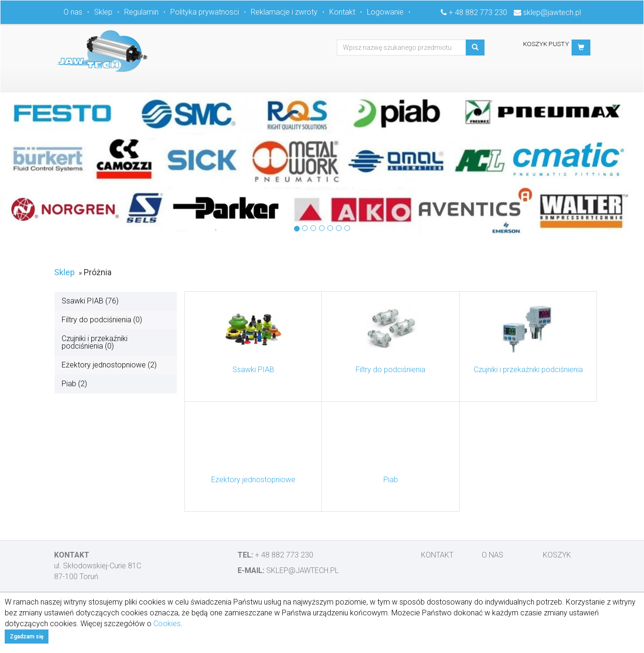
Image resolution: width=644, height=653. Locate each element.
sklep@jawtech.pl (552, 12)
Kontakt (342, 12)
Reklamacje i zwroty (284, 12)
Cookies (167, 624)
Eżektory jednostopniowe (253, 480)
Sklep (103, 12)
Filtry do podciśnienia (390, 370)
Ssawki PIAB (253, 370)
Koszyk (557, 555)
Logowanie (385, 12)
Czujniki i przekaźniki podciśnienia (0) (95, 342)
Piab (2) (74, 384)
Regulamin (141, 12)
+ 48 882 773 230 (478, 12)
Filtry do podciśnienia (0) (102, 320)
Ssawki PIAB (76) (90, 301)
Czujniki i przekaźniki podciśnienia (528, 370)
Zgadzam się (27, 637)
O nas (73, 12)
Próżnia (98, 272)
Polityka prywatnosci (205, 12)
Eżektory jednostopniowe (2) (109, 365)
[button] (581, 48)
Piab (391, 480)
